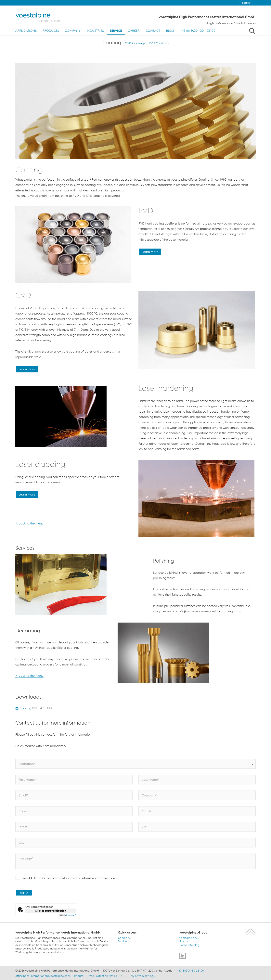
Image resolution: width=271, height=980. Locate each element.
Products (51, 31)
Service (116, 31)
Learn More (150, 252)
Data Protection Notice (102, 976)
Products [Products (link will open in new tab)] (185, 941)
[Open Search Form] (251, 31)
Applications (26, 31)
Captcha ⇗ (67, 915)
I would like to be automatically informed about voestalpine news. (69, 878)
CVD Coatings (135, 43)
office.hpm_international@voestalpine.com (43, 976)
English (245, 3)
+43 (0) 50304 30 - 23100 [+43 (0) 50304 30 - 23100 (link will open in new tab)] (198, 31)
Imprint (79, 976)
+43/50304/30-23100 (190, 971)
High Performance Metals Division (231, 23)
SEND (24, 893)
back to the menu (31, 523)
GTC (124, 976)
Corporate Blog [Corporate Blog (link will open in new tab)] (189, 945)
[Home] (41, 17)
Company (73, 31)
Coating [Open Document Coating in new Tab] (36, 708)
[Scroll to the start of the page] (251, 931)
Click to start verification (50, 911)
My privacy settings (143, 976)
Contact (153, 31)
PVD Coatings (159, 43)
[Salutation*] (135, 764)
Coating (112, 42)
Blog (170, 31)
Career (134, 31)
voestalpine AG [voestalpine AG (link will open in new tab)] (189, 938)
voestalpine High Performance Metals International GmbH (207, 17)
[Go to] (183, 956)
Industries (95, 31)
